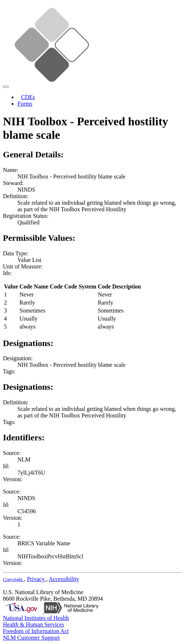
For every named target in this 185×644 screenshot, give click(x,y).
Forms (25, 104)
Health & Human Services (33, 625)
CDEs (28, 97)
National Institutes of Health (36, 618)
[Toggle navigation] (6, 87)
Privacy (37, 579)
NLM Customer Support (31, 638)
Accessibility (64, 579)
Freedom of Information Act (36, 631)
